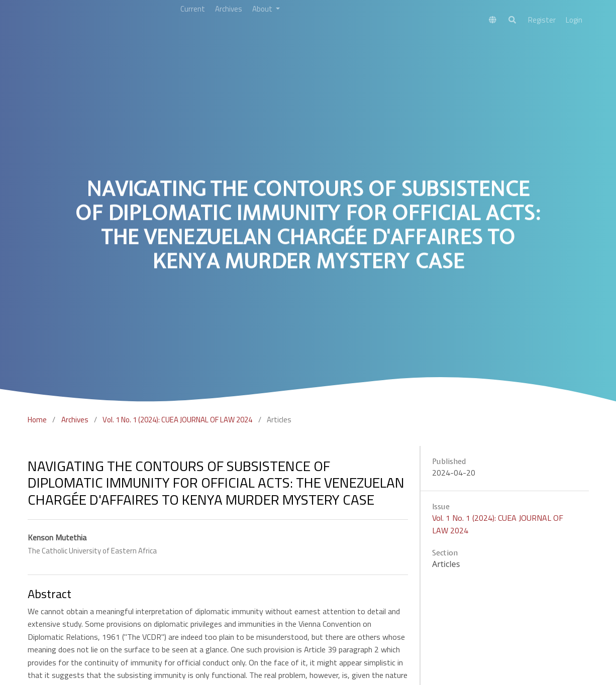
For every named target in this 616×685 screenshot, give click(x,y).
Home (37, 420)
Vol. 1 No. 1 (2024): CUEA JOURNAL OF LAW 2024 (177, 420)
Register (542, 20)
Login (574, 20)
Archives (75, 420)
